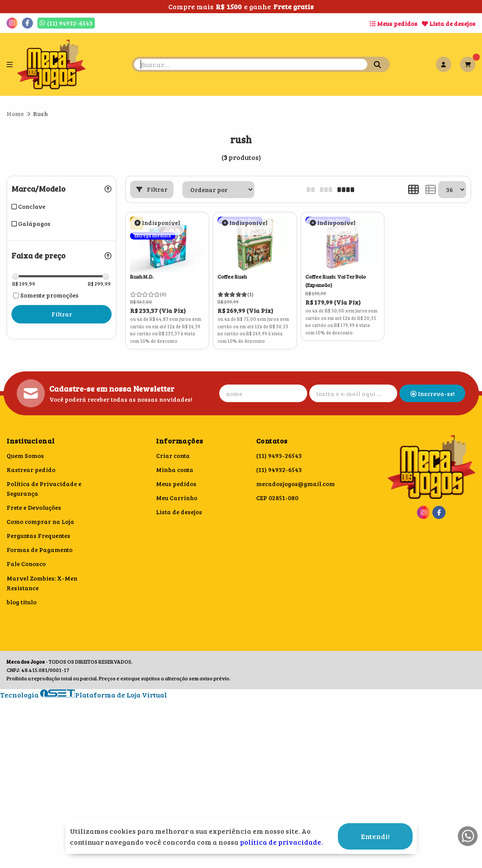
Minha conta (175, 470)
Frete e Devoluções (34, 507)
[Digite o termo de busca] (251, 64)
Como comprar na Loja (40, 521)
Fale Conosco (26, 564)
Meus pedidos (393, 24)
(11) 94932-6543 (279, 470)
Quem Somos (25, 456)
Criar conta (173, 456)
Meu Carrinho (177, 498)
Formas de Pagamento (40, 550)
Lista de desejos (449, 24)
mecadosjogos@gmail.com (295, 484)
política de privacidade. (281, 842)
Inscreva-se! (433, 394)
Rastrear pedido (31, 470)
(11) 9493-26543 (279, 456)
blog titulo (22, 602)
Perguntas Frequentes (38, 536)
